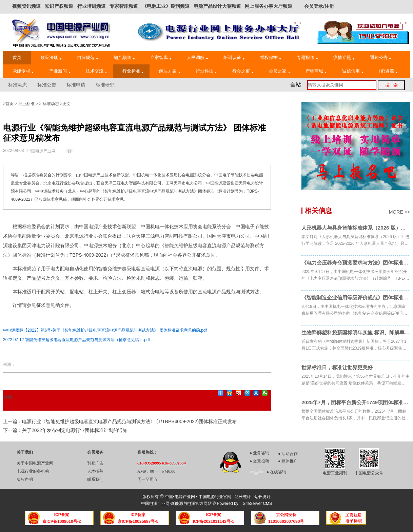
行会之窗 (243, 71)
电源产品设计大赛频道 (217, 6)
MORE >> (399, 212)
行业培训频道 (92, 6)
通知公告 (380, 57)
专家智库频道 (124, 6)
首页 (17, 57)
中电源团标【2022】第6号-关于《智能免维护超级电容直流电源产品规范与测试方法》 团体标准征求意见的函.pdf (105, 330)
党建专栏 (23, 71)
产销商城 (316, 71)
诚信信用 (353, 71)
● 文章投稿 (259, 461)
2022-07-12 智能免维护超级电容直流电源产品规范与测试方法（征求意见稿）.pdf (76, 340)
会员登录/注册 (319, 6)
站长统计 (243, 497)
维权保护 (271, 57)
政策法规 (51, 57)
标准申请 (76, 85)
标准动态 (18, 85)
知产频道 (124, 57)
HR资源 (388, 71)
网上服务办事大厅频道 (269, 6)
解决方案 (170, 71)
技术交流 (96, 71)
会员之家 (279, 71)
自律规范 (87, 57)
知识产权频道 (59, 6)
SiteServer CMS (257, 504)
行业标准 (133, 71)
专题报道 (307, 57)
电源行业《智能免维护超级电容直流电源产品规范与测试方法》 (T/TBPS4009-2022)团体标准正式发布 (129, 421)
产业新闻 (60, 71)
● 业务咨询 (259, 453)
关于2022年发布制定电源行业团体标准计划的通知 (75, 430)
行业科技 (206, 71)
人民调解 (197, 57)
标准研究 (105, 85)
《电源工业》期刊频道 (166, 6)
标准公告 (47, 85)
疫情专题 (344, 57)
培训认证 (234, 57)
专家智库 (161, 57)
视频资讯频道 (26, 6)
